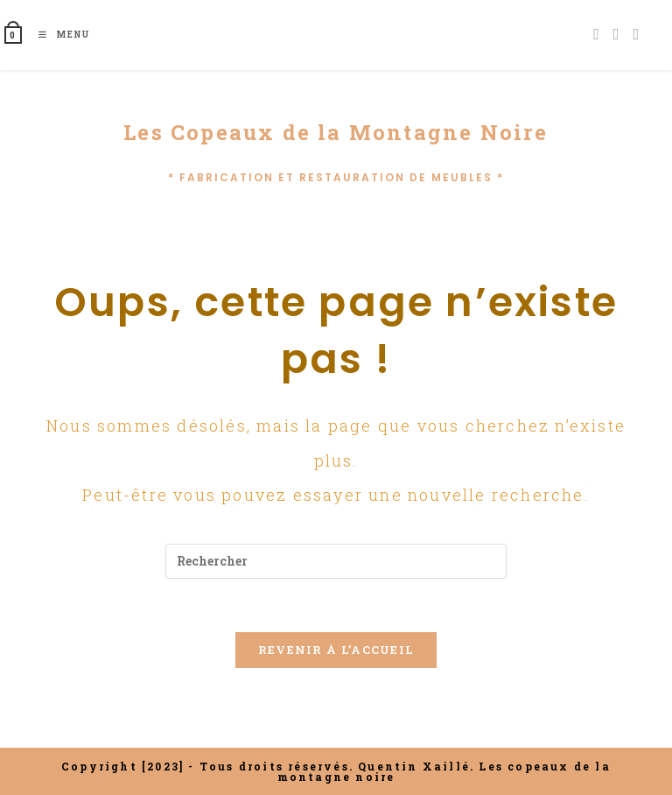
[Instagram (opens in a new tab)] (616, 34)
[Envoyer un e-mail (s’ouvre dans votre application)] (636, 34)
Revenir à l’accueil (336, 650)
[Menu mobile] (58, 35)
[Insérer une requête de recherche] (336, 561)
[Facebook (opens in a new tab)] (596, 34)
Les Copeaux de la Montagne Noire (336, 132)
